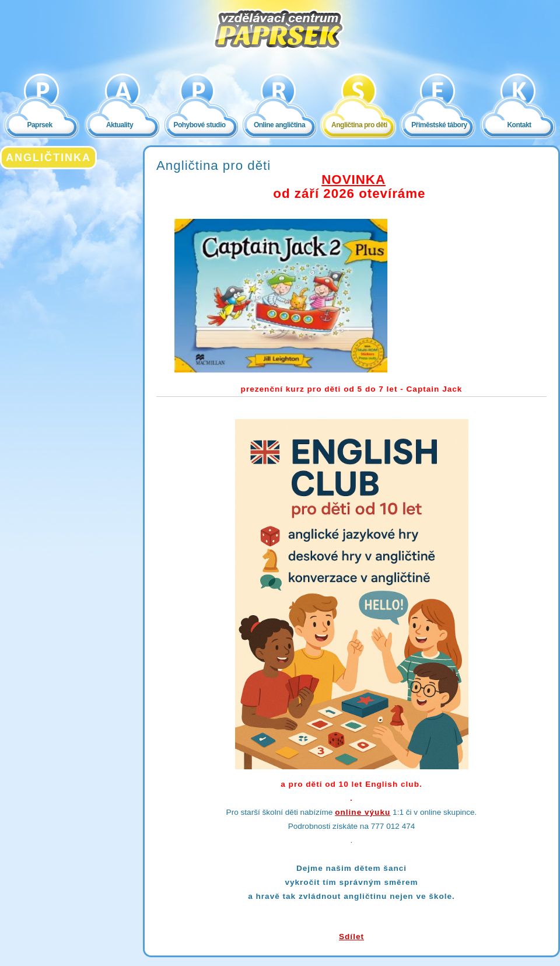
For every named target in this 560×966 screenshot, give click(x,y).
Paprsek (39, 125)
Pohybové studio (199, 125)
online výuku (363, 812)
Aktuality (120, 125)
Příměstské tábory (439, 125)
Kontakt (519, 125)
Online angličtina (279, 125)
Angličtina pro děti (359, 125)
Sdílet (351, 937)
